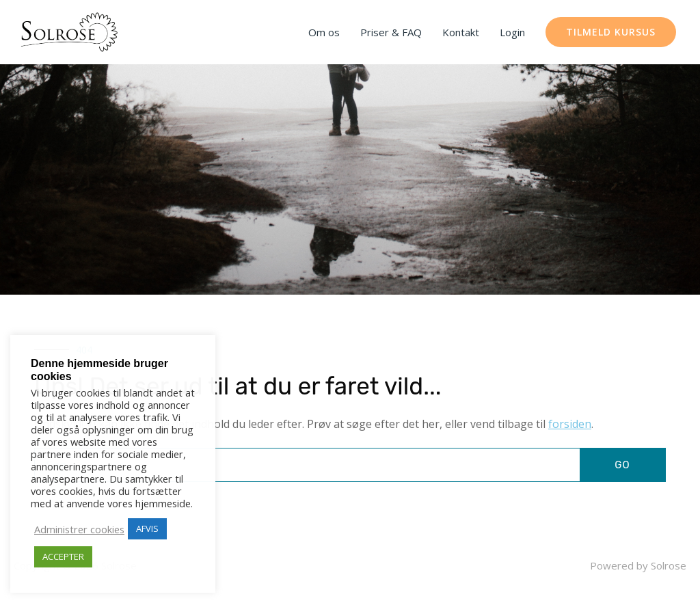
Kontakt (461, 32)
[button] (611, 32)
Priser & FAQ (391, 32)
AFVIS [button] (147, 528)
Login (512, 32)
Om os (324, 32)
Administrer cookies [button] (79, 529)
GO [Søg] (622, 465)
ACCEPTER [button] (63, 557)
